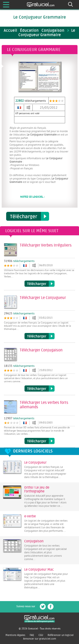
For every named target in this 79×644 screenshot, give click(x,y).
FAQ (32, 635)
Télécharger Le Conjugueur (39, 336)
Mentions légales (15, 635)
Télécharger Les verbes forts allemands (39, 441)
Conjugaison (34, 541)
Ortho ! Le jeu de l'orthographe (37, 489)
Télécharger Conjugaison (39, 389)
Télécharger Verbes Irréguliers (39, 284)
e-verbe (30, 516)
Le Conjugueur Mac (39, 570)
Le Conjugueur (35, 463)
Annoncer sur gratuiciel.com (40, 639)
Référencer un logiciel (61, 635)
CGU (41, 635)
